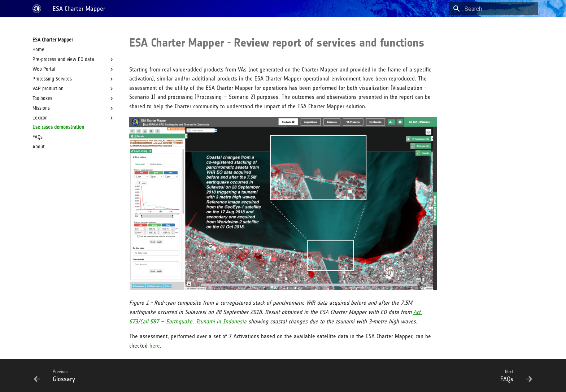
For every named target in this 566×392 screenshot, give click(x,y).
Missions (74, 108)
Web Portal (74, 69)
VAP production (74, 89)
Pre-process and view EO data (74, 60)
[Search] (496, 9)
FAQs (38, 137)
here (155, 346)
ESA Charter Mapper (53, 40)
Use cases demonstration (58, 127)
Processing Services (74, 79)
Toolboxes (74, 99)
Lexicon (74, 118)
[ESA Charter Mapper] (37, 9)
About (39, 147)
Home (38, 50)
